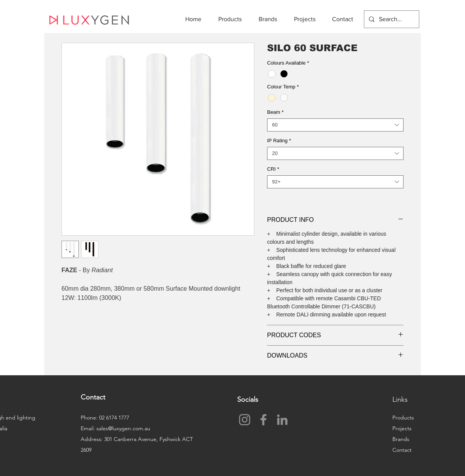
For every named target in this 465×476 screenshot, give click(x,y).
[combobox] (335, 125)
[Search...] (391, 19)
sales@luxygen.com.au (123, 428)
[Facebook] (263, 420)
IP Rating (279, 141)
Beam (275, 112)
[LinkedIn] (282, 420)
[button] (233, 19)
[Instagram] (245, 420)
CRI (273, 169)
